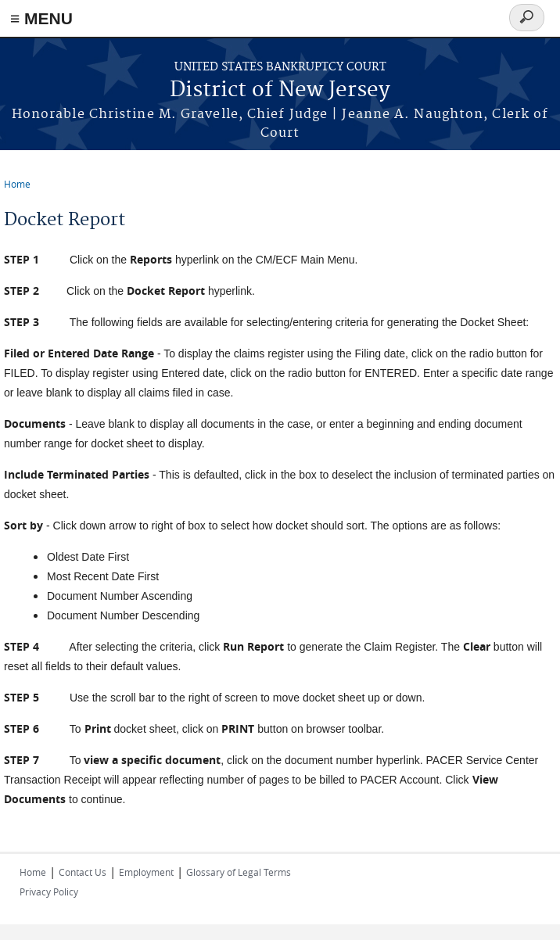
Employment (146, 872)
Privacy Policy (49, 892)
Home (17, 184)
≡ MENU (41, 18)
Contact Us (83, 872)
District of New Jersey (280, 90)
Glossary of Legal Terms (239, 872)
